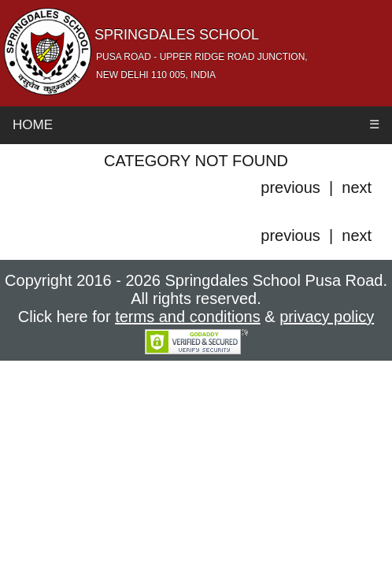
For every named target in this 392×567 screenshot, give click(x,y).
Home (33, 125)
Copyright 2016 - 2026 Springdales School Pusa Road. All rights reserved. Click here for (196, 298)
